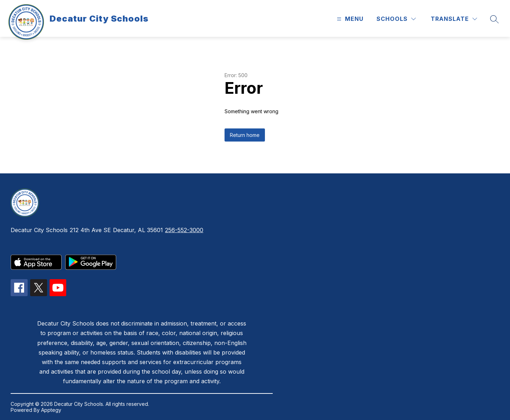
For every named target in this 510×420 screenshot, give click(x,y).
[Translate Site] (454, 19)
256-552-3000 (184, 230)
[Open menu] (349, 19)
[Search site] (494, 19)
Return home (245, 135)
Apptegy (51, 410)
